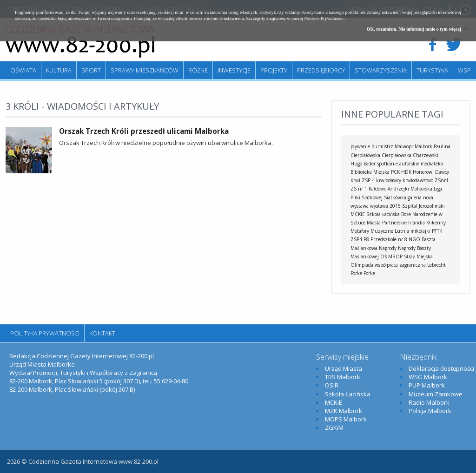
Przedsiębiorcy (321, 70)
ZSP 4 (368, 180)
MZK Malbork (344, 411)
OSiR (332, 385)
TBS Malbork (343, 377)
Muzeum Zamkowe (436, 394)
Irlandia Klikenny (427, 223)
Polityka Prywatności (45, 333)
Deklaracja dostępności (441, 368)
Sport (91, 70)
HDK (406, 172)
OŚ (383, 256)
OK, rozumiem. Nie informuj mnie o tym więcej (414, 29)
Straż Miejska (418, 256)
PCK (395, 172)
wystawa (360, 206)
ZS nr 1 (359, 189)
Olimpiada (362, 265)
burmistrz (382, 146)
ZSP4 (356, 239)
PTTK (437, 231)
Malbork (423, 146)
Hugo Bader (363, 164)
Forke (369, 273)
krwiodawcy (389, 180)
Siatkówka (395, 197)
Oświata (23, 70)
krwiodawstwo (418, 180)
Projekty (274, 70)
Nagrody (388, 248)
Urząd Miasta (344, 368)
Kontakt (102, 333)
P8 (366, 239)
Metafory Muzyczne (372, 231)
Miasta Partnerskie (387, 223)
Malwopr (404, 146)
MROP (395, 256)
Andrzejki (398, 189)
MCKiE (358, 214)
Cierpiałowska (397, 155)
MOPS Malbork (346, 419)
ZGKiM (334, 427)
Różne (198, 70)
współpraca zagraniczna (400, 265)
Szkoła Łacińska (383, 214)
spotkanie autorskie (398, 164)
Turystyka (432, 70)
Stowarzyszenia (381, 70)
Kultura (59, 70)
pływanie (360, 146)
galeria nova (420, 197)
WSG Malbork (428, 377)
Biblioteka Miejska (370, 172)
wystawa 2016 (385, 206)
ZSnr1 (442, 180)
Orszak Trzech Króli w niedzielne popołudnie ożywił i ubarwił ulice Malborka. (166, 143)
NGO (414, 239)
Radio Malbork (429, 402)
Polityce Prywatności (324, 18)
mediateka (432, 164)
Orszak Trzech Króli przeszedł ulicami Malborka (144, 131)
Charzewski (426, 155)
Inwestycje (234, 70)
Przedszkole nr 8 (389, 239)
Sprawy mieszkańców (145, 70)
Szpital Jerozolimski (423, 206)
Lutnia (402, 231)
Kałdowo (377, 189)
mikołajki (420, 231)
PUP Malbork (427, 385)
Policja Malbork (430, 411)
